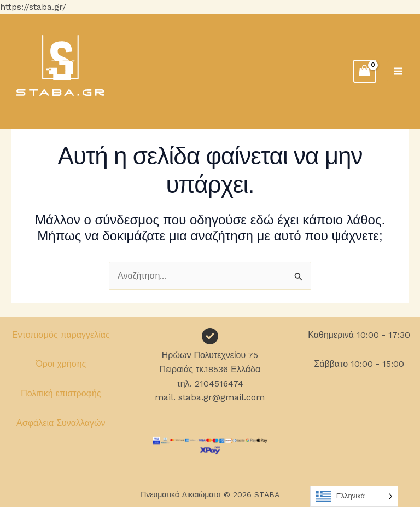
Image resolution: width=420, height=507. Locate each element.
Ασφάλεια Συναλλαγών (61, 423)
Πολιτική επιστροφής (61, 393)
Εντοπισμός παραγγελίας (61, 335)
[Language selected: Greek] (354, 496)
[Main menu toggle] (398, 71)
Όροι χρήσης (61, 364)
